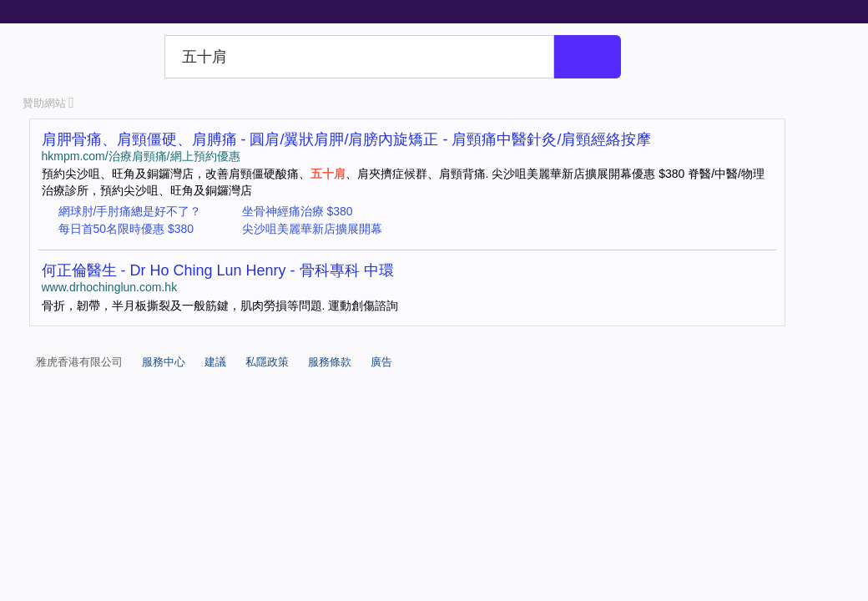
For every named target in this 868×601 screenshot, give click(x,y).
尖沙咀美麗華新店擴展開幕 (312, 229)
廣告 (381, 362)
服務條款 (330, 362)
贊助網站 (48, 103)
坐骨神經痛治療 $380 (298, 211)
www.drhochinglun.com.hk (110, 287)
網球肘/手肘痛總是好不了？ (130, 211)
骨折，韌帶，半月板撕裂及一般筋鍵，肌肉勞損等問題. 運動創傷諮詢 (220, 306)
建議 (215, 362)
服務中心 (164, 362)
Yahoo (91, 57)
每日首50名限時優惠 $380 (126, 229)
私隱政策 (267, 362)
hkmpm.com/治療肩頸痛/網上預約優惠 (141, 156)
